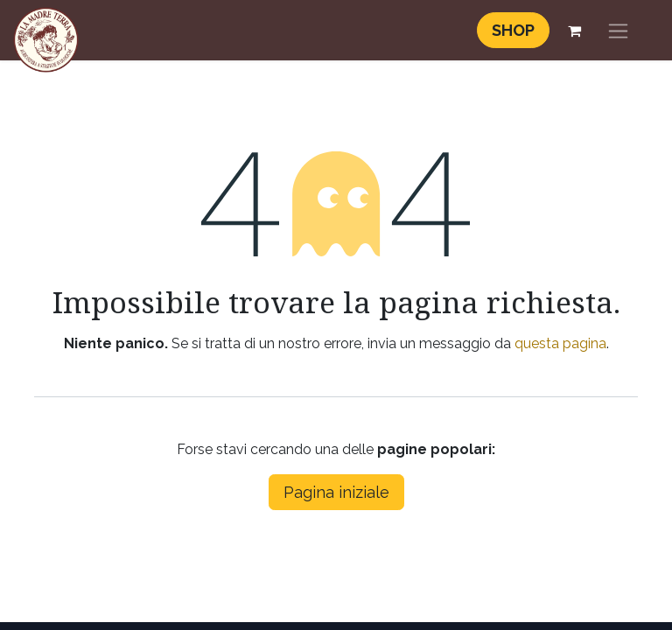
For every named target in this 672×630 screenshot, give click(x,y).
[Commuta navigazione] (618, 30)
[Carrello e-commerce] (574, 31)
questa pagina (560, 343)
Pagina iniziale (336, 492)
